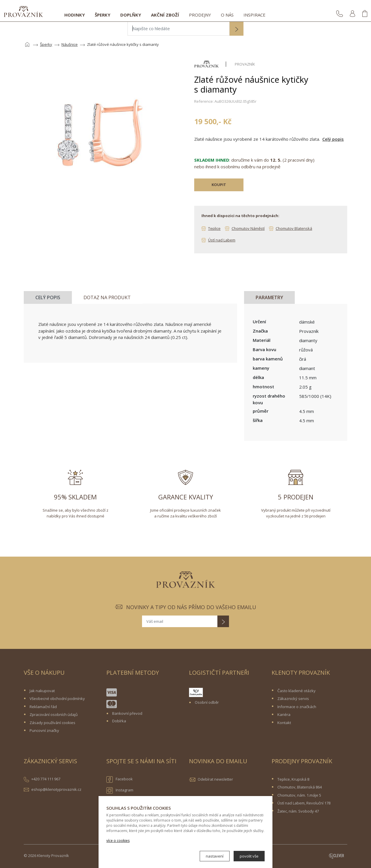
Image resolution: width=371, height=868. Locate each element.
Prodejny (200, 15)
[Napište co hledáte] (179, 29)
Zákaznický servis (293, 699)
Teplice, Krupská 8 (293, 779)
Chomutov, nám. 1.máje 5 (299, 795)
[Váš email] (180, 621)
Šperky (103, 15)
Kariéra (284, 714)
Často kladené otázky (297, 691)
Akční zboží (165, 15)
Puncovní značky (44, 730)
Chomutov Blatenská (294, 228)
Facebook (120, 779)
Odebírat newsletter (215, 779)
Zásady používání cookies (52, 723)
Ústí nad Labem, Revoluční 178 (304, 803)
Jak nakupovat (42, 691)
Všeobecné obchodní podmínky (57, 699)
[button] (237, 29)
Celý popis (333, 139)
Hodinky (75, 15)
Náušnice (70, 44)
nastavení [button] (215, 856)
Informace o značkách (297, 707)
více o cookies (118, 841)
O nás (227, 15)
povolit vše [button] (249, 856)
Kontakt (284, 723)
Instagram (120, 791)
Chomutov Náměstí (248, 228)
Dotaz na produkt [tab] (107, 297)
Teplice (214, 228)
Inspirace (254, 15)
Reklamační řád (43, 707)
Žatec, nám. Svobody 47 (298, 811)
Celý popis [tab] (48, 297)
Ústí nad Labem (222, 240)
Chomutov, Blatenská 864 (300, 787)
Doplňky (131, 15)
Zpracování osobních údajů (54, 714)
